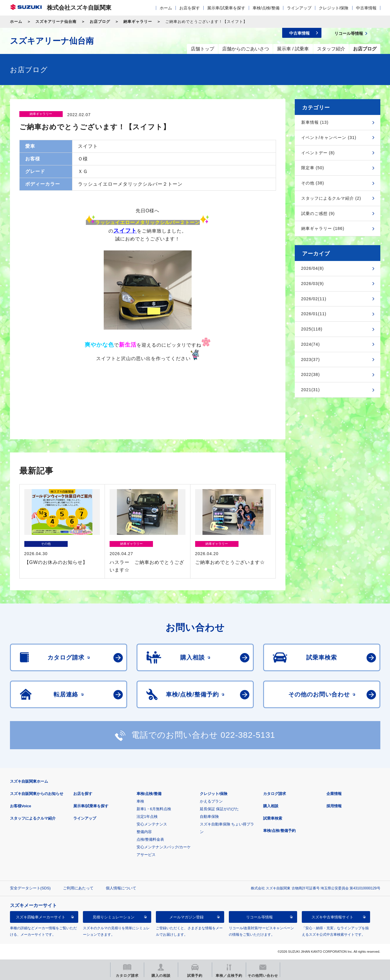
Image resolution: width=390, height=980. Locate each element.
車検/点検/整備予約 (279, 831)
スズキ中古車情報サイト (332, 917)
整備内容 (144, 832)
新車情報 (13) (315, 122)
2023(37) (311, 360)
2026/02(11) (314, 299)
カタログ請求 (275, 794)
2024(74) (311, 344)
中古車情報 (366, 8)
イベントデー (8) (318, 153)
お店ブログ (100, 22)
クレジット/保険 (334, 8)
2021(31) (311, 390)
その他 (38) (313, 183)
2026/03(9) (313, 284)
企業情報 (334, 794)
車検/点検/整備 (266, 8)
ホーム (166, 8)
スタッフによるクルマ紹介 (33, 818)
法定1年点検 (147, 817)
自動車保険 (209, 817)
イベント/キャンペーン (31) (329, 138)
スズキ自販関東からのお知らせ (37, 794)
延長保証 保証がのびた (219, 809)
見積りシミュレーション (114, 917)
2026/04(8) (313, 268)
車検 (140, 801)
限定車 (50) (313, 168)
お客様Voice (21, 806)
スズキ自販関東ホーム (29, 781)
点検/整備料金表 (150, 839)
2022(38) (311, 374)
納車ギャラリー (138, 22)
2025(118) (312, 329)
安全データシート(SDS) (30, 888)
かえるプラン (211, 801)
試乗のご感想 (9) (318, 213)
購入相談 (271, 806)
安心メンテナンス (152, 824)
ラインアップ (299, 8)
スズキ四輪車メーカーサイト (41, 917)
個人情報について (121, 888)
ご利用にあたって (78, 888)
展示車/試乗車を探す (226, 8)
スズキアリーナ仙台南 (56, 22)
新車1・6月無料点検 (154, 809)
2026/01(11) (314, 314)
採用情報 (334, 806)
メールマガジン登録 (187, 917)
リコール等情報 (259, 917)
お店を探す (190, 8)
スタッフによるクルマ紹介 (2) (331, 198)
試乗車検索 (273, 818)
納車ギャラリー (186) (323, 228)
